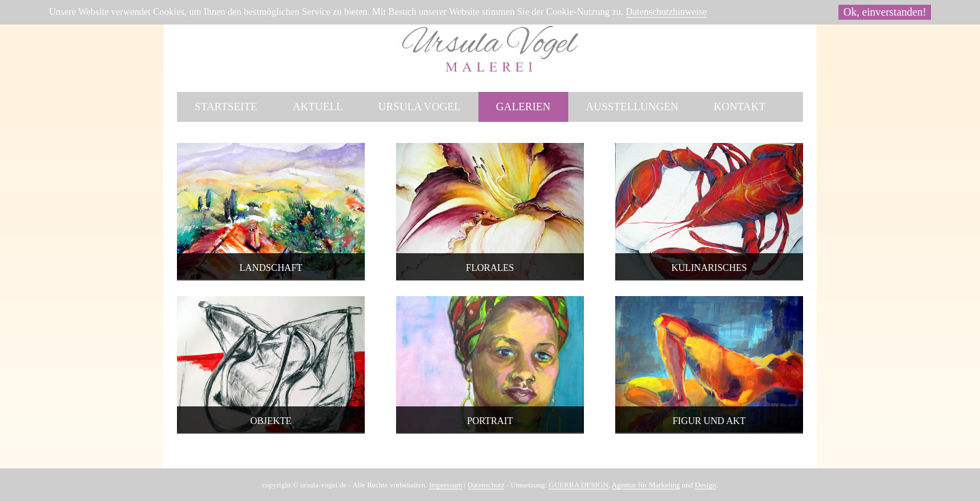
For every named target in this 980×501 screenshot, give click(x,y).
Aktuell (318, 107)
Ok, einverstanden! (885, 12)
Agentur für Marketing (646, 485)
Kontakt (740, 107)
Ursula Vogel (420, 107)
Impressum (445, 485)
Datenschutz (486, 485)
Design (705, 485)
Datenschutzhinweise (667, 12)
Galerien (523, 107)
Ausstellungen (632, 107)
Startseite (226, 107)
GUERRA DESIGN (578, 485)
